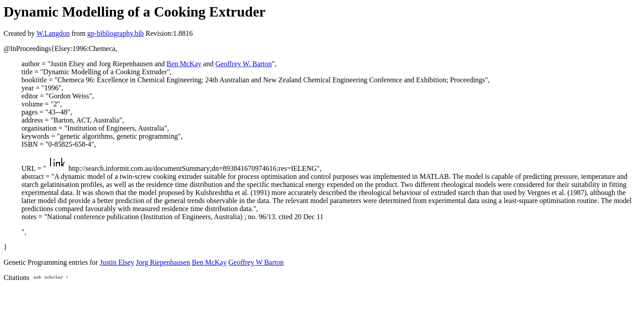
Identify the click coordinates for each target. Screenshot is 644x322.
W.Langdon (53, 33)
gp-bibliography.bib (116, 33)
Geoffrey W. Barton (243, 64)
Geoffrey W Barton (256, 262)
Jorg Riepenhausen (163, 262)
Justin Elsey (117, 262)
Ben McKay (184, 64)
